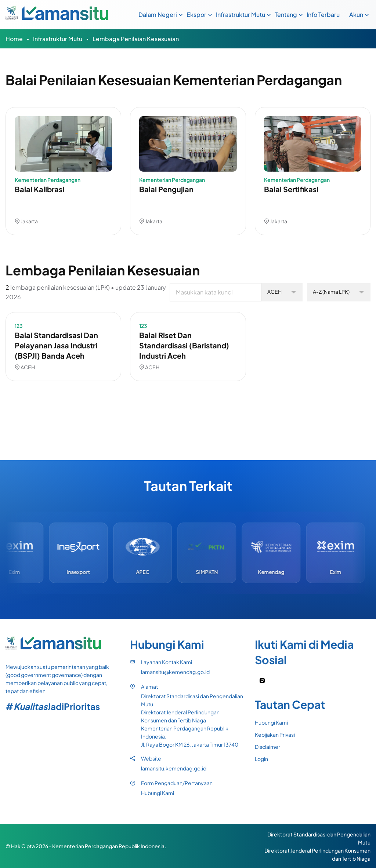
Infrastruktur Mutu (241, 14)
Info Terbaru (323, 14)
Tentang (286, 14)
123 (19, 326)
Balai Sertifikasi (291, 189)
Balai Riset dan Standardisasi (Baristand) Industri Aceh (184, 345)
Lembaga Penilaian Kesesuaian (136, 39)
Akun (356, 14)
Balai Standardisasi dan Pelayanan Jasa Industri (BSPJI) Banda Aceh (56, 345)
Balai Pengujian (166, 189)
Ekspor (196, 14)
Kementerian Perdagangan (48, 180)
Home (14, 39)
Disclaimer (267, 747)
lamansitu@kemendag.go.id (175, 672)
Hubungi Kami (158, 793)
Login (261, 759)
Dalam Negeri (158, 14)
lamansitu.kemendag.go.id (174, 768)
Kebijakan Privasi (275, 735)
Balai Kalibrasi (39, 189)
